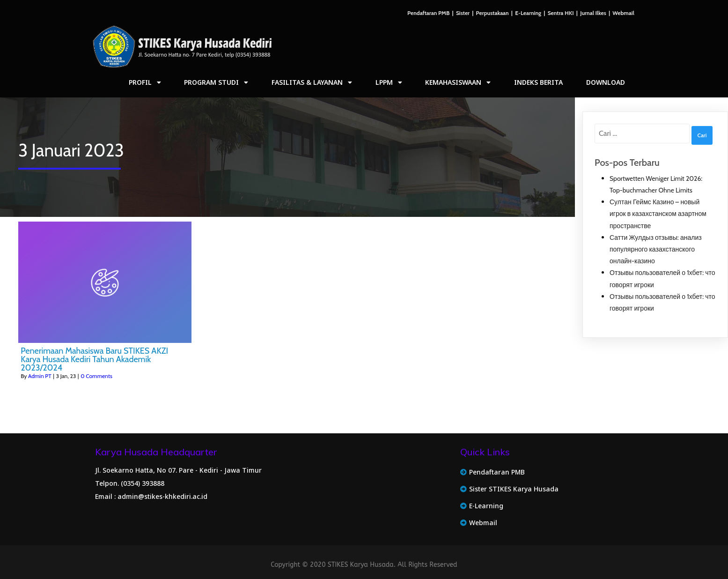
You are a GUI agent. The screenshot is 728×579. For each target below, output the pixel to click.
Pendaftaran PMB (428, 13)
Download (606, 82)
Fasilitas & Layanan (312, 82)
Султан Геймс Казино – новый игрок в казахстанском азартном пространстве (658, 214)
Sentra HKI (561, 13)
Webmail (623, 13)
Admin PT (40, 376)
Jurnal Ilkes (593, 13)
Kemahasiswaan (458, 82)
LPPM (389, 82)
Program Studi (216, 82)
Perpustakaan (493, 13)
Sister (463, 13)
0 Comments (96, 376)
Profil (145, 82)
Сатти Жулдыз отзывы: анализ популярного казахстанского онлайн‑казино (656, 249)
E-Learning (528, 13)
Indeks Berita (538, 82)
